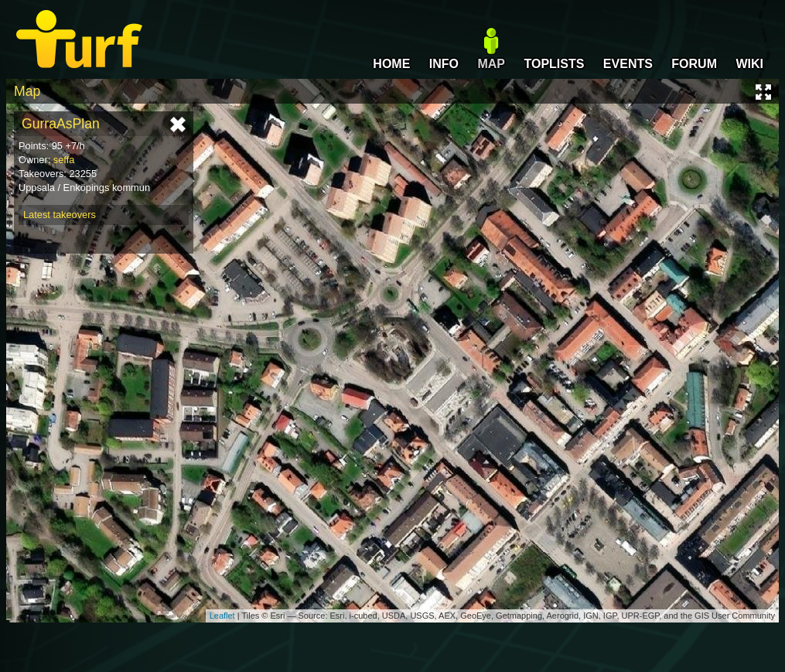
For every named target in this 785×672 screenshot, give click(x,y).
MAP (491, 64)
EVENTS (628, 64)
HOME (391, 64)
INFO (444, 64)
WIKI (749, 64)
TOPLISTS (554, 64)
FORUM (694, 64)
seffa (64, 160)
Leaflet (222, 616)
